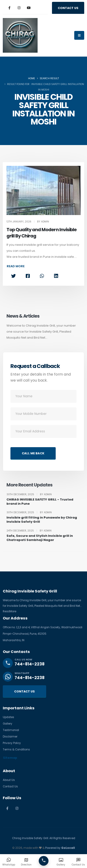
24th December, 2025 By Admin (29, 531)
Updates (8, 717)
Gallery (8, 724)
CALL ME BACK (33, 453)
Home (32, 78)
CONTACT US (68, 8)
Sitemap (10, 758)
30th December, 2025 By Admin (29, 495)
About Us (9, 780)
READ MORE (16, 266)
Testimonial (11, 730)
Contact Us (10, 786)
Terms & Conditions (16, 750)
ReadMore (10, 611)
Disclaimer (10, 737)
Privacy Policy (12, 743)
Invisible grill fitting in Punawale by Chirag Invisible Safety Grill (42, 520)
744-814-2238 (30, 664)
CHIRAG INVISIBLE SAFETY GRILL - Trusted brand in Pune (40, 502)
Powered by (60, 848)
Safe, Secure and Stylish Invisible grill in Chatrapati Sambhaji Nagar (40, 538)
